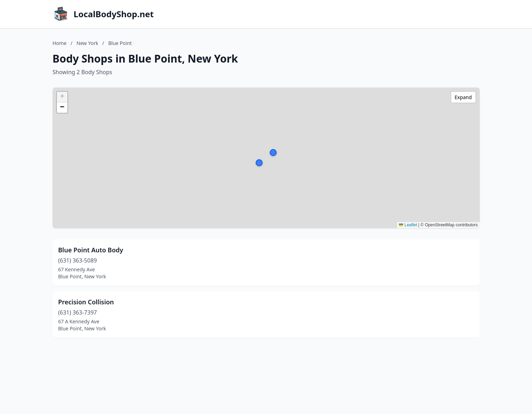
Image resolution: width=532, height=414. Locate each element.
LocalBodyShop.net (114, 14)
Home (60, 43)
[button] (273, 153)
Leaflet (408, 225)
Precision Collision (86, 302)
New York (87, 43)
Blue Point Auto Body (91, 250)
